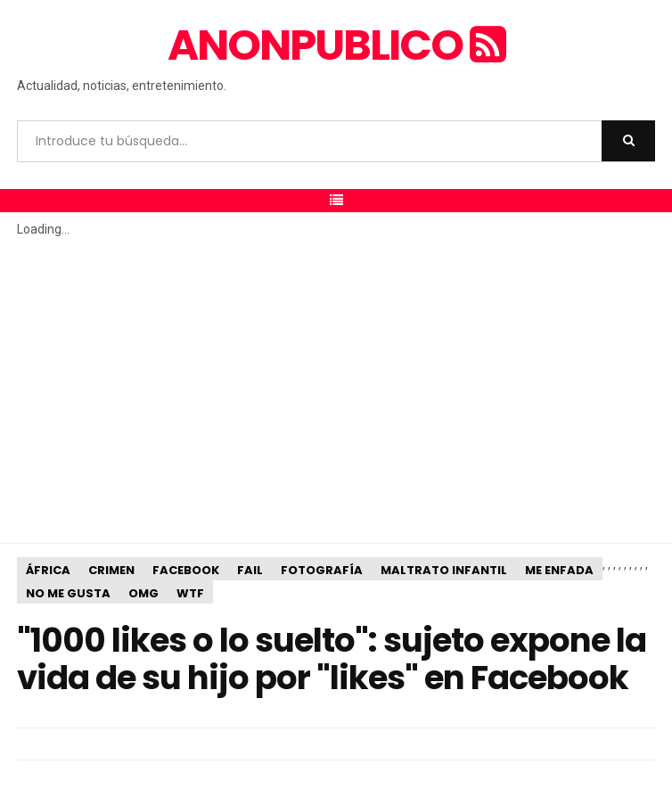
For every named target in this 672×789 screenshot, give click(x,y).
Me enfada (559, 570)
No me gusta (68, 593)
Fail (250, 570)
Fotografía (322, 570)
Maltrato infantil (444, 570)
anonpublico (336, 45)
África (48, 570)
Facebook (186, 570)
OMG (143, 593)
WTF (190, 593)
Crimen (111, 570)
